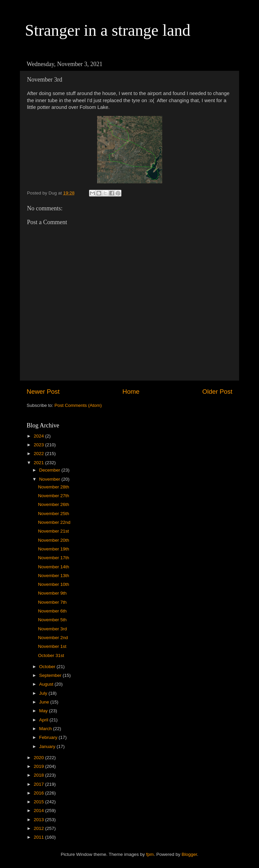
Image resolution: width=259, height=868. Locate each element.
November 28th (54, 487)
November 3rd (53, 629)
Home (131, 392)
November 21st (54, 531)
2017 (39, 784)
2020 (39, 758)
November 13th (54, 576)
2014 (39, 811)
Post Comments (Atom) (78, 405)
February (49, 737)
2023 (39, 445)
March (46, 729)
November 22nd (54, 522)
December (50, 470)
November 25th (54, 514)
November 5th (52, 620)
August (47, 684)
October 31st (51, 655)
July (44, 693)
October (48, 667)
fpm (150, 854)
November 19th (54, 549)
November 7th (52, 602)
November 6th (52, 611)
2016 (39, 793)
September (51, 675)
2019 (39, 766)
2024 (39, 436)
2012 (39, 828)
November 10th (54, 584)
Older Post (217, 392)
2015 (39, 802)
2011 (39, 837)
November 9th (52, 593)
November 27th (54, 496)
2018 (39, 775)
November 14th (54, 567)
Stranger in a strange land (108, 30)
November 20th (54, 540)
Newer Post (43, 392)
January (48, 746)
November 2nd (53, 638)
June (45, 702)
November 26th (54, 504)
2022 (39, 454)
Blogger (189, 854)
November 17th (54, 558)
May (44, 711)
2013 (39, 820)
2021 (39, 463)
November (50, 479)
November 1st (52, 646)
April (44, 720)
